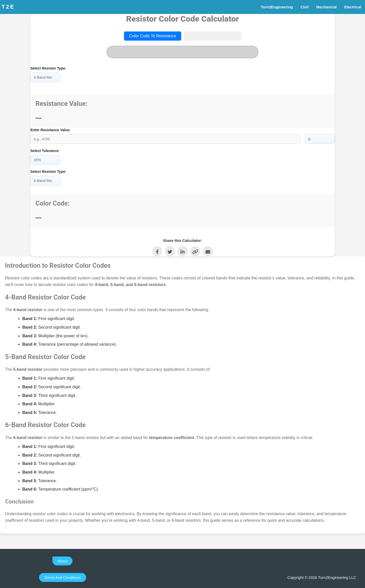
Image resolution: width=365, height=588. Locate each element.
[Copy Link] (195, 250)
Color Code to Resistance (153, 36)
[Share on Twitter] (170, 250)
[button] (62, 559)
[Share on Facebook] (157, 250)
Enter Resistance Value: (51, 130)
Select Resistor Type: (48, 68)
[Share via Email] (208, 250)
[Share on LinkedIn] (182, 250)
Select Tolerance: (45, 150)
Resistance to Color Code (212, 36)
